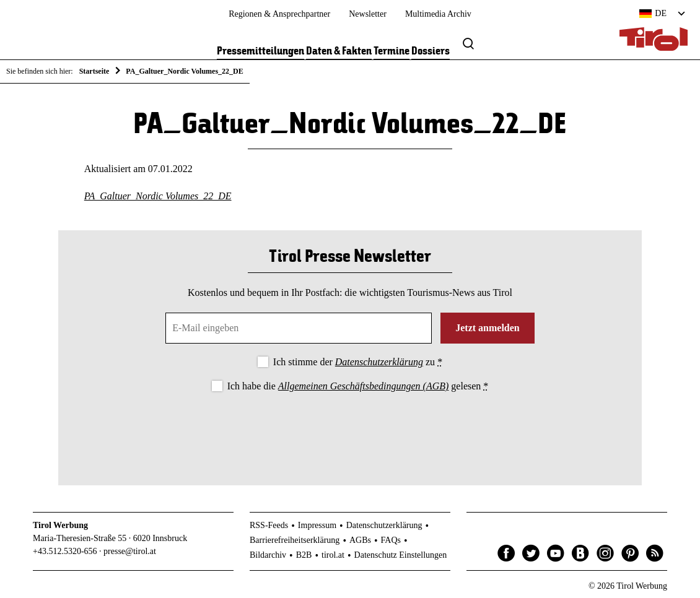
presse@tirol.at (130, 551)
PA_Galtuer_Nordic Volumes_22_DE (158, 196)
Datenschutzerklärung (379, 362)
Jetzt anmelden (488, 328)
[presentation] (350, 428)
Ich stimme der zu (358, 362)
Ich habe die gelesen (358, 386)
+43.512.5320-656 (65, 551)
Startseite (94, 71)
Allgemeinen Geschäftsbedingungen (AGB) (363, 386)
